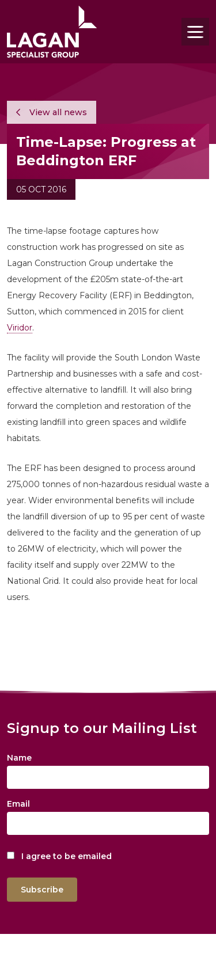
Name (19, 758)
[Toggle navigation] (195, 32)
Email (18, 804)
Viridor (20, 328)
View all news (52, 112)
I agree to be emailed (67, 856)
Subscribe (42, 890)
